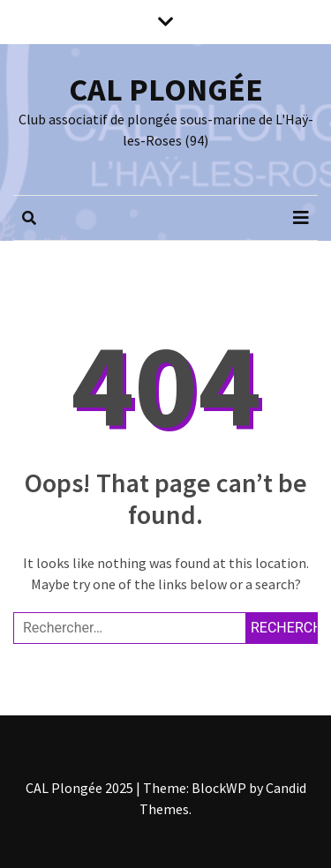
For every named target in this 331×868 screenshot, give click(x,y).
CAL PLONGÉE (166, 90)
